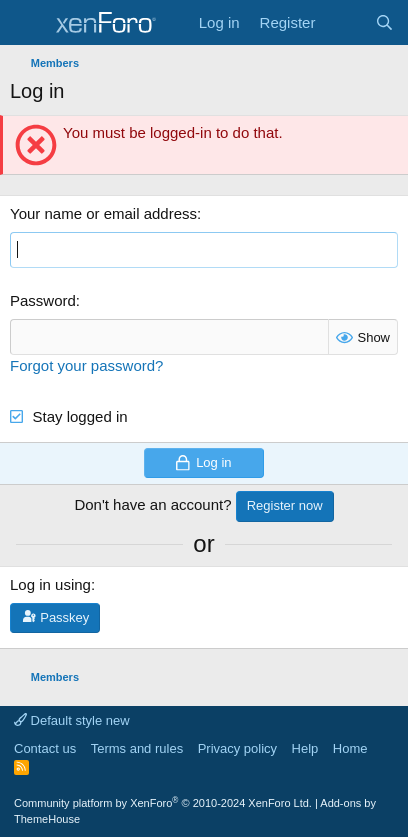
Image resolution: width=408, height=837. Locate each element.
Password (43, 300)
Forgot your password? (86, 365)
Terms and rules (137, 748)
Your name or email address (103, 213)
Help (305, 748)
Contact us (45, 748)
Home (350, 748)
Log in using (50, 584)
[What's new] (344, 22)
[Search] (384, 22)
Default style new (72, 720)
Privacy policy (237, 748)
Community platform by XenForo (163, 803)
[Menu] (27, 23)
